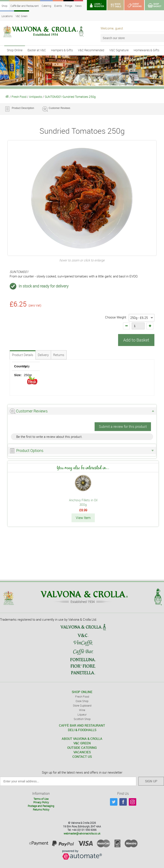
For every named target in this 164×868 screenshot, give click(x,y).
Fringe (69, 6)
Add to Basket (136, 340)
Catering (46, 6)
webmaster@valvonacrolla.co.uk (82, 833)
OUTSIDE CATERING (82, 747)
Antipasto (36, 97)
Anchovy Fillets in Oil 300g (83, 502)
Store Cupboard (82, 705)
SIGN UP (151, 781)
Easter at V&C (37, 50)
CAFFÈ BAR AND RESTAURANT (82, 725)
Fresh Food (19, 97)
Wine (82, 710)
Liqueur (82, 714)
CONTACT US (82, 756)
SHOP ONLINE (82, 692)
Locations (7, 16)
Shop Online (15, 50)
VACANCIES (82, 752)
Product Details (23, 355)
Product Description (23, 108)
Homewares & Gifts (146, 50)
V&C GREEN (82, 743)
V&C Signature (119, 50)
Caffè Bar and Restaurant (25, 6)
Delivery (43, 355)
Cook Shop (82, 701)
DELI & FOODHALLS (82, 730)
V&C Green (22, 16)
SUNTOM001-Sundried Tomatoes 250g (70, 97)
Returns (59, 355)
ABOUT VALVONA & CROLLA (82, 738)
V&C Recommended (91, 50)
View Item (83, 518)
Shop (4, 6)
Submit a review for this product (123, 427)
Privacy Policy (41, 802)
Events (58, 6)
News (78, 6)
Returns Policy (41, 809)
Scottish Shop (82, 719)
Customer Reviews (59, 108)
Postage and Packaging (41, 806)
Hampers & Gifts (62, 50)
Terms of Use (41, 798)
